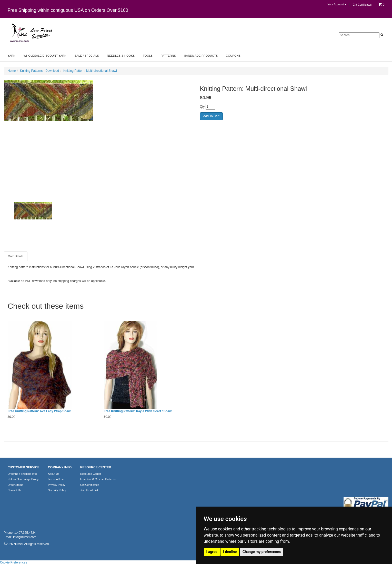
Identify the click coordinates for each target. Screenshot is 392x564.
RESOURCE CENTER (96, 467)
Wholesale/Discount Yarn (45, 56)
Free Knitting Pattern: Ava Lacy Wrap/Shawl (40, 411)
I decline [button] (230, 552)
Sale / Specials (87, 56)
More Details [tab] (16, 256)
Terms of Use (56, 479)
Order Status (16, 485)
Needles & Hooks (121, 56)
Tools (148, 56)
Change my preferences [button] (262, 552)
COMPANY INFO (60, 467)
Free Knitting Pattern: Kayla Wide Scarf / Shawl (138, 411)
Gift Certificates (362, 5)
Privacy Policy (57, 485)
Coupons (233, 56)
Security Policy (57, 490)
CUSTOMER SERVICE (24, 467)
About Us (54, 474)
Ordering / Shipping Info (22, 474)
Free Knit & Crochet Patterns (98, 479)
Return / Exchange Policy (23, 479)
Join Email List (89, 490)
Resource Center (91, 474)
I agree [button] (212, 552)
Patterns (168, 56)
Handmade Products (201, 56)
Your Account (337, 4)
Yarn (12, 56)
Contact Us (14, 490)
